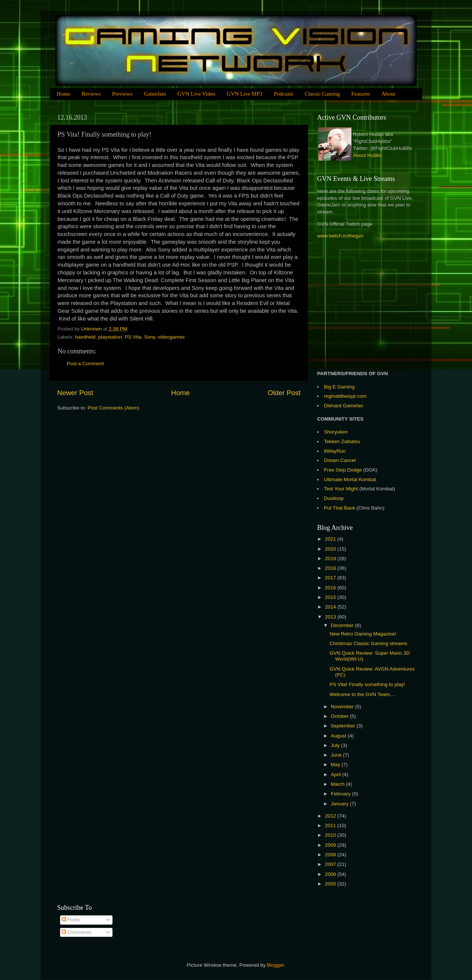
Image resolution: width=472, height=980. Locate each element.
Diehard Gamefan (344, 406)
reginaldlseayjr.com (346, 396)
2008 (331, 855)
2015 (331, 597)
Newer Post (75, 393)
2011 (331, 825)
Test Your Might (341, 489)
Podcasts (284, 94)
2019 (331, 558)
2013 (331, 617)
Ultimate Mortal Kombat (350, 479)
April (336, 775)
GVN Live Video (196, 94)
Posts (71, 920)
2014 (331, 607)
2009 (331, 845)
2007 (331, 864)
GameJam (155, 94)
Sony (150, 337)
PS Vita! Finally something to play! (367, 684)
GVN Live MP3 (245, 94)
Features (361, 94)
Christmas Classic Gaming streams (369, 643)
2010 (331, 835)
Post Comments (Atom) (114, 408)
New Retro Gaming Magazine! (363, 634)
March (338, 784)
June (337, 755)
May (336, 765)
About (388, 94)
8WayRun (335, 451)
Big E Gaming (339, 387)
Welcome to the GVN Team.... (362, 694)
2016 (331, 588)
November (343, 707)
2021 (331, 539)
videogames (171, 337)
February (341, 794)
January (340, 804)
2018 (331, 568)
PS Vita (133, 337)
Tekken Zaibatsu (342, 441)
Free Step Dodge (343, 470)
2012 (331, 816)
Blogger (275, 965)
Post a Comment (85, 364)
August (339, 736)
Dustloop (334, 498)
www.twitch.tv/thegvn (340, 236)
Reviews (91, 94)
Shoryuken (336, 432)
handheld (85, 337)
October (340, 716)
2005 (331, 884)
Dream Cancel (340, 460)
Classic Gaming (322, 94)
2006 (331, 874)
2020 (331, 549)
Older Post (284, 393)
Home (64, 94)
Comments (77, 932)
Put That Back (340, 508)
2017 (331, 578)
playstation (110, 337)
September (344, 726)
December (343, 625)
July (336, 745)
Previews (122, 94)
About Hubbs (367, 155)
